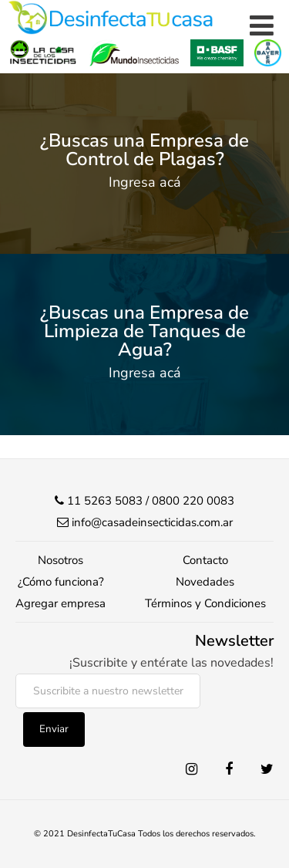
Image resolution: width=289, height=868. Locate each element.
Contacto (205, 560)
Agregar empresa (60, 603)
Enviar (54, 729)
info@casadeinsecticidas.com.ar (152, 522)
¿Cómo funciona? (61, 582)
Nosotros (60, 560)
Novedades (205, 582)
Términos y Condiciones (205, 603)
